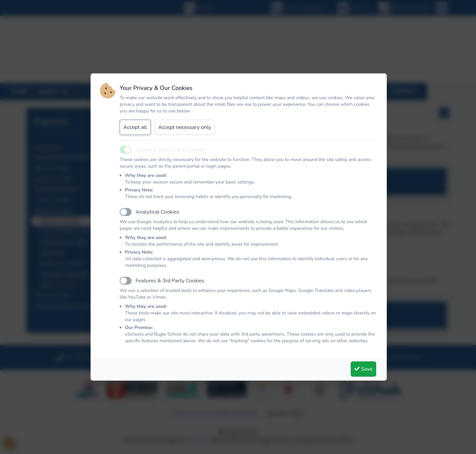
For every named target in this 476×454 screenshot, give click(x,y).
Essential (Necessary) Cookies (171, 150)
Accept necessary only (185, 127)
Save (363, 369)
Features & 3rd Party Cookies (170, 281)
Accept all (135, 127)
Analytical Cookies (157, 212)
